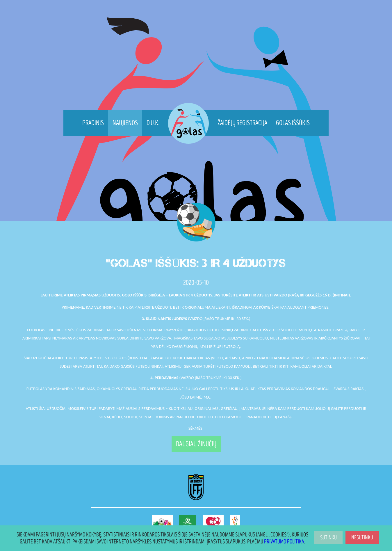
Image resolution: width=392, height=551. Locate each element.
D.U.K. (153, 123)
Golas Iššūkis (293, 123)
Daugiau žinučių (196, 444)
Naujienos (125, 123)
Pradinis (93, 123)
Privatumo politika (284, 542)
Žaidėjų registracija (242, 123)
